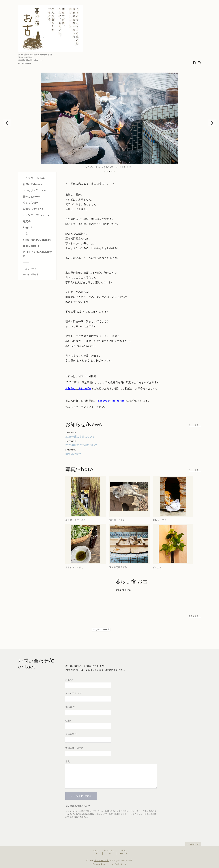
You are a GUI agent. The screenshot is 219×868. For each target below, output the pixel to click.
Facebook (103, 401)
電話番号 (70, 707)
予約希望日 (71, 734)
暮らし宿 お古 (102, 861)
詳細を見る (195, 616)
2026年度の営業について (80, 437)
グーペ (109, 864)
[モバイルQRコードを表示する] (38, 274)
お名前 (69, 680)
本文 (68, 761)
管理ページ (121, 864)
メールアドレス (74, 693)
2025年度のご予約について (81, 445)
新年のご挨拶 (73, 454)
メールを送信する (81, 796)
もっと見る (195, 425)
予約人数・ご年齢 (75, 748)
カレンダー (85, 388)
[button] (7, 122)
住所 (68, 721)
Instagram (118, 401)
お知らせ (71, 388)
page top (193, 844)
